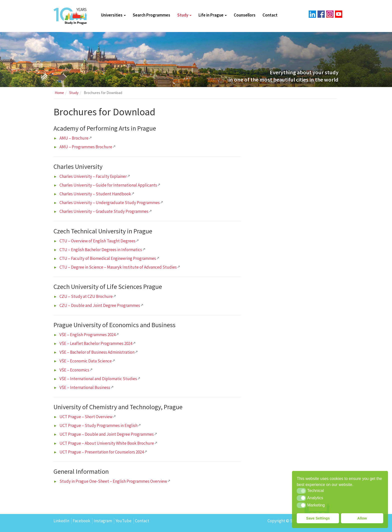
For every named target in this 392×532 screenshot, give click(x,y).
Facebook (81, 521)
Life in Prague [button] (213, 15)
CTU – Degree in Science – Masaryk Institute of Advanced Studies (118, 267)
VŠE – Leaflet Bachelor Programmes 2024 (96, 343)
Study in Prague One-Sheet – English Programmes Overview (113, 481)
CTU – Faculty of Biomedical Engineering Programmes (108, 258)
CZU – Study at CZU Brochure (86, 296)
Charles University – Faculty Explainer (93, 176)
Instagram (103, 521)
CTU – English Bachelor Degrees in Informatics (101, 250)
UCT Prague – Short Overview (86, 417)
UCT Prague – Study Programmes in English (98, 425)
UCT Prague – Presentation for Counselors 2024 (102, 452)
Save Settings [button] (318, 518)
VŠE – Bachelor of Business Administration (97, 352)
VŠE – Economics (74, 370)
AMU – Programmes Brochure (86, 147)
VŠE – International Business (85, 387)
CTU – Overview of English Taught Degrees (97, 241)
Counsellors (245, 15)
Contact (270, 15)
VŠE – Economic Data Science (86, 361)
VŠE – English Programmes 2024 (87, 335)
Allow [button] (362, 518)
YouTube (123, 521)
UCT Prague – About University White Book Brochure (107, 443)
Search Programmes (151, 15)
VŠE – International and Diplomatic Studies (98, 379)
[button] (301, 491)
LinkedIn (61, 521)
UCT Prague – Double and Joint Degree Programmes (107, 434)
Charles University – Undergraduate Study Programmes (110, 203)
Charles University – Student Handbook (95, 194)
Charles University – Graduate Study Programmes (104, 211)
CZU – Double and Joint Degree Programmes (100, 305)
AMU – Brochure (74, 138)
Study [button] (184, 15)
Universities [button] (113, 15)
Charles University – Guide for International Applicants (108, 185)
